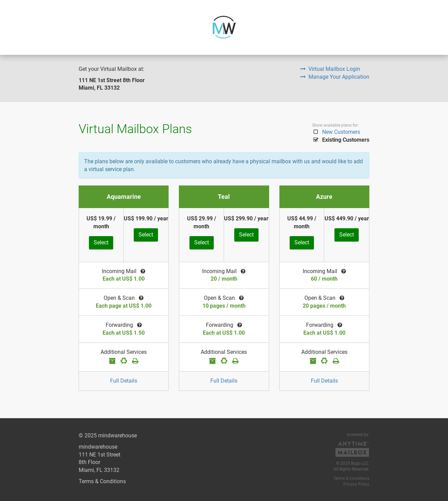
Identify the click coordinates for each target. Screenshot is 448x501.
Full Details (124, 381)
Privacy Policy (356, 484)
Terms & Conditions (102, 481)
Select (101, 242)
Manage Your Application (335, 77)
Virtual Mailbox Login (330, 69)
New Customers (336, 132)
